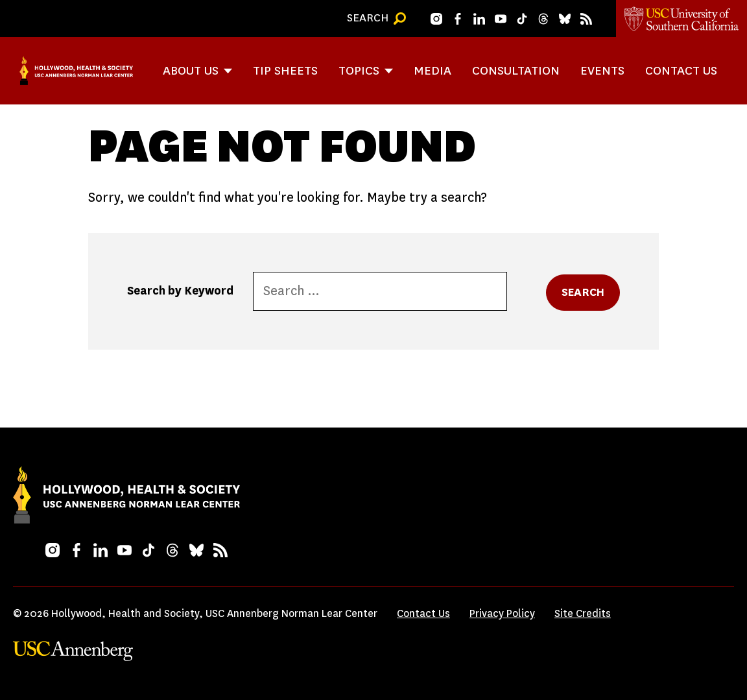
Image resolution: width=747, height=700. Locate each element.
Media (433, 70)
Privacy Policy (502, 613)
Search (583, 292)
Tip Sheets (285, 70)
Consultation (516, 70)
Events (602, 70)
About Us (191, 70)
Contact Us (681, 70)
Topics (359, 70)
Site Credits (583, 613)
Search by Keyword (180, 291)
